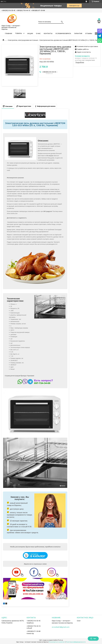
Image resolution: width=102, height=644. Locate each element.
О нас (38, 33)
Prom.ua (60, 640)
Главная (8, 33)
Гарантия (78, 33)
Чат (93, 639)
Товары (18, 33)
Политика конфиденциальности (76, 642)
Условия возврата (63, 33)
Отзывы (89, 33)
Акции (30, 33)
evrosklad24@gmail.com (61, 627)
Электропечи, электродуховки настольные (23, 40)
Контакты (48, 33)
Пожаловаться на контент (57, 642)
